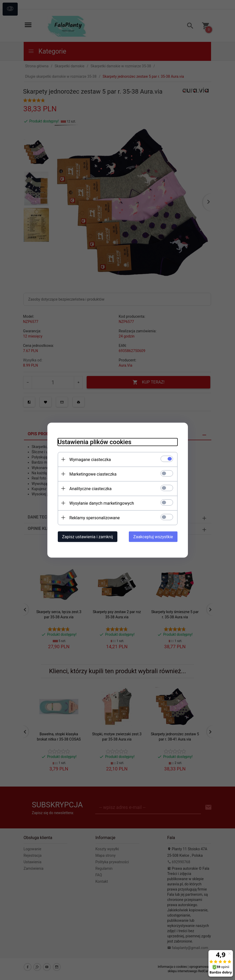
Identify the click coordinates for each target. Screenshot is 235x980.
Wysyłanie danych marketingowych (102, 503)
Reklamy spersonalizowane (95, 518)
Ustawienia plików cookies (95, 442)
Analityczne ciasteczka (91, 488)
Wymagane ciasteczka (90, 459)
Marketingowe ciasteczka (93, 474)
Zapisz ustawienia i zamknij (88, 537)
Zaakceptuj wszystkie (153, 537)
